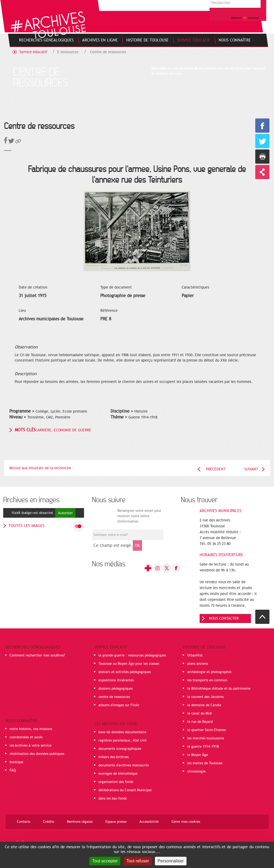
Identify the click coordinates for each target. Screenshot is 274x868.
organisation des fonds (116, 782)
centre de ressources (114, 697)
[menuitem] (46, 40)
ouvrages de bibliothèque (118, 774)
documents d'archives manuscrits (124, 765)
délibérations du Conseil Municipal (125, 790)
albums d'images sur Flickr (119, 705)
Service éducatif (33, 52)
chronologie (196, 771)
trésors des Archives (114, 757)
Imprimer (262, 157)
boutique (16, 762)
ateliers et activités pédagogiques (125, 672)
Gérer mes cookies (186, 822)
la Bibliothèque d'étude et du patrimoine (219, 689)
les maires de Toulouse (205, 763)
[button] (18, 142)
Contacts (24, 822)
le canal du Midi (200, 713)
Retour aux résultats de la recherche (40, 468)
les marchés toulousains (206, 738)
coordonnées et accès (26, 737)
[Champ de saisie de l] (128, 535)
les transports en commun (207, 680)
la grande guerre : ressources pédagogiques (132, 655)
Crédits (49, 822)
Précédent (216, 469)
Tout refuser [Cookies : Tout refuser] (138, 861)
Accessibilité (149, 822)
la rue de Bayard (200, 722)
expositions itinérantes (116, 680)
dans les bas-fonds (113, 798)
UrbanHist (195, 655)
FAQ (13, 770)
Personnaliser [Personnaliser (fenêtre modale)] (171, 861)
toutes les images (26, 526)
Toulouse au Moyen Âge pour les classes (129, 664)
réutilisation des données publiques (37, 754)
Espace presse (116, 822)
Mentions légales (80, 822)
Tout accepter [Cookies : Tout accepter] (105, 861)
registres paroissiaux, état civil (123, 740)
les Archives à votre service (31, 746)
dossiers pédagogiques (116, 689)
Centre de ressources (108, 52)
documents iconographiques (120, 749)
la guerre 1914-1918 (203, 747)
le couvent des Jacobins (205, 697)
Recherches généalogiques (33, 647)
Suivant (251, 469)
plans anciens (198, 664)
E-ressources (68, 52)
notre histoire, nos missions (31, 729)
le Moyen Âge (198, 755)
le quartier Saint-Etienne (207, 730)
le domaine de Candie (204, 705)
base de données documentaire (122, 732)
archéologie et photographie (209, 672)
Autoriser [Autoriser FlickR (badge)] (65, 513)
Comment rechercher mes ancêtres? (37, 655)
